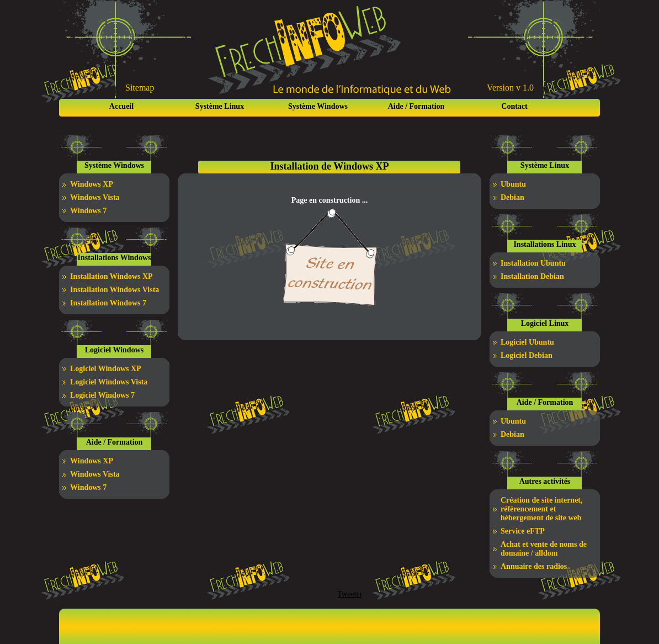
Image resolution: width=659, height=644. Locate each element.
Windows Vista (95, 197)
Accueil (121, 106)
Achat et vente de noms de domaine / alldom (544, 549)
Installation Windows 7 (108, 303)
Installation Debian (532, 276)
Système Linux (220, 106)
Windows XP (92, 184)
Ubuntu (513, 184)
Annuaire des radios (534, 566)
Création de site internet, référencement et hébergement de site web (542, 509)
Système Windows (318, 106)
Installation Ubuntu (533, 263)
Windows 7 (88, 211)
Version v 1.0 (510, 88)
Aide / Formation (416, 106)
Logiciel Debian (527, 355)
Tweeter (350, 594)
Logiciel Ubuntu (527, 342)
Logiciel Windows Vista (109, 382)
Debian (512, 197)
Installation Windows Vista (115, 290)
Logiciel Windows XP (106, 369)
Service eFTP (523, 531)
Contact (514, 106)
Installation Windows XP (111, 276)
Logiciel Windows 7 (102, 395)
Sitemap (140, 88)
